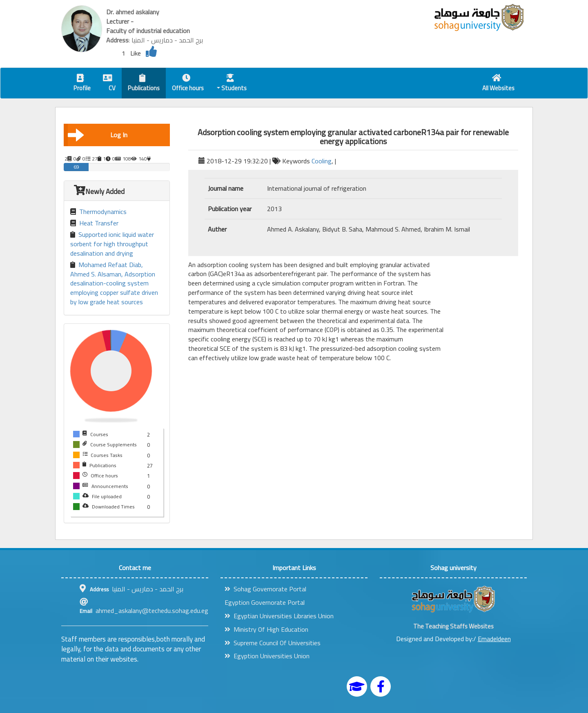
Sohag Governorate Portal (265, 589)
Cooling (322, 161)
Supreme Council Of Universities (273, 643)
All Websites (498, 84)
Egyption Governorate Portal (265, 602)
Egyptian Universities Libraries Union (279, 616)
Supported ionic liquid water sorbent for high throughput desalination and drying (112, 244)
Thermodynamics (98, 212)
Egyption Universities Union (267, 656)
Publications (144, 84)
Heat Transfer (94, 223)
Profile (82, 84)
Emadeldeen (494, 639)
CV (109, 84)
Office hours (188, 84)
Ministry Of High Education (266, 629)
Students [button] (232, 84)
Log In (98, 135)
